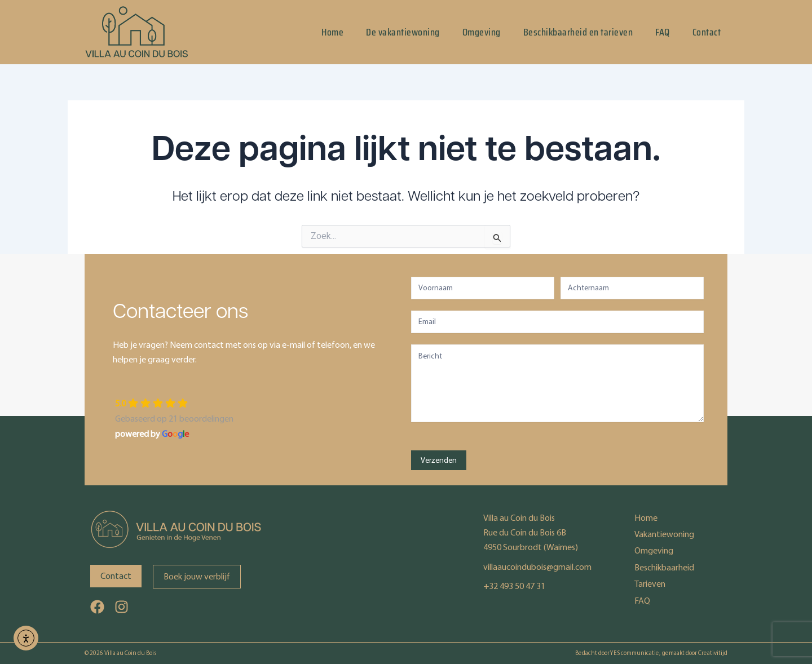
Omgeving (482, 32)
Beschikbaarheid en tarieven (578, 32)
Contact (707, 32)
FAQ (663, 32)
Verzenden (439, 460)
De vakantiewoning (403, 32)
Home (332, 32)
